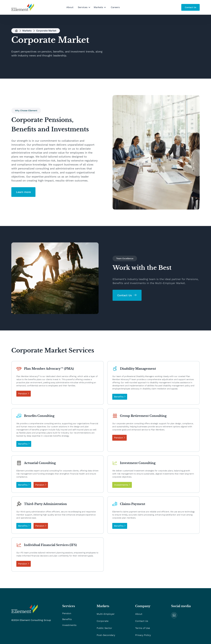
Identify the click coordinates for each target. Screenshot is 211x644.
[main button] (190, 7)
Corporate (103, 621)
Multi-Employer (106, 614)
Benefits (67, 619)
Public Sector (104, 628)
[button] (84, 7)
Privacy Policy (143, 635)
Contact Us (142, 621)
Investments (69, 625)
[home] (23, 7)
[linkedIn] (174, 615)
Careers (115, 7)
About (70, 7)
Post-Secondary (106, 635)
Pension (67, 613)
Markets (27, 31)
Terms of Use (143, 628)
